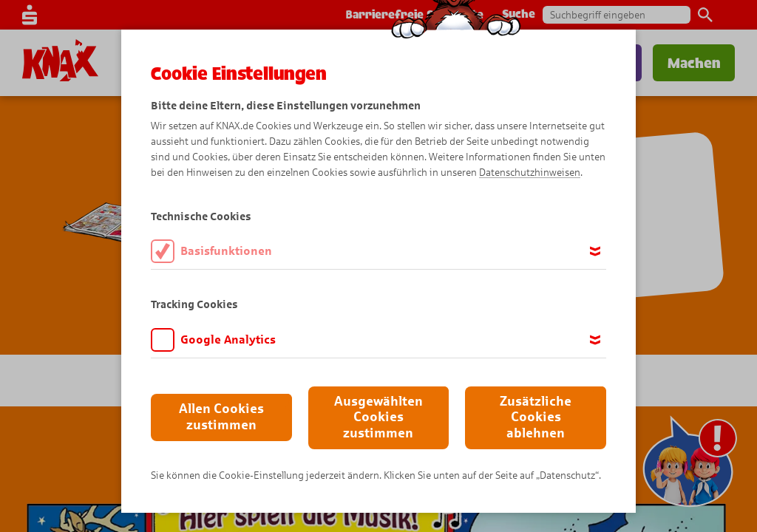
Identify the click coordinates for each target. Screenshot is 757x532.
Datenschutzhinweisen (530, 173)
